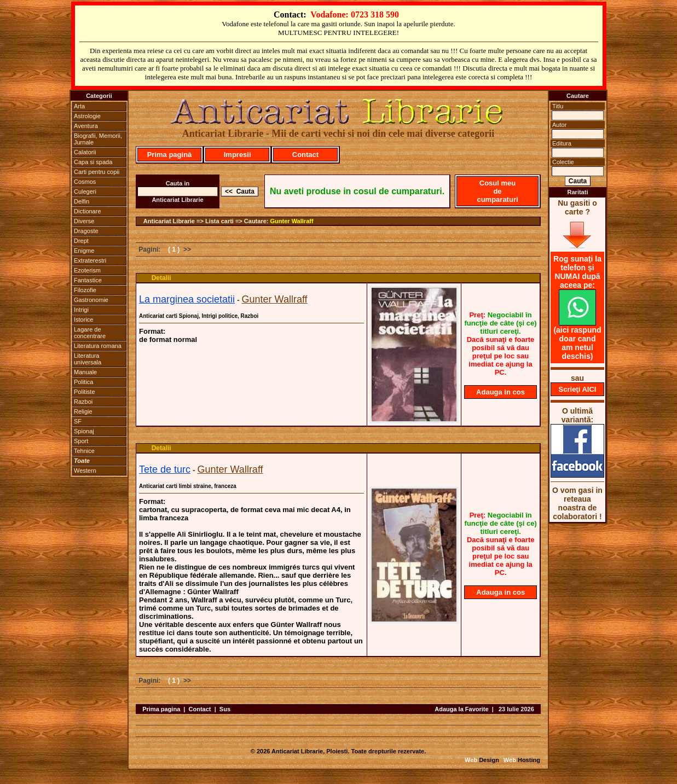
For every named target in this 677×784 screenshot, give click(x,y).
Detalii (161, 278)
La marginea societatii (187, 299)
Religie (83, 411)
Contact (305, 155)
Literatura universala (88, 359)
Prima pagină (170, 155)
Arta (79, 106)
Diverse (84, 221)
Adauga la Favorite (461, 709)
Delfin (82, 201)
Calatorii (85, 152)
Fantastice (88, 280)
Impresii (238, 155)
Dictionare (88, 211)
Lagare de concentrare (90, 333)
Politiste (85, 392)
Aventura (86, 126)
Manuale (85, 372)
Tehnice (84, 451)
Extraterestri (90, 260)
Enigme (84, 251)
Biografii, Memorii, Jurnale (98, 139)
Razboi (83, 402)
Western (85, 471)
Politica (83, 382)
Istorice (83, 320)
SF (78, 421)
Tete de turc (165, 469)
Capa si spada (93, 162)
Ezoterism (87, 270)
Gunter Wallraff (292, 221)
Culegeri (85, 191)
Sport (81, 441)
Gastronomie (91, 300)
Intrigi (81, 310)
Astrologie (87, 116)
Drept (81, 241)
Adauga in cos (500, 392)
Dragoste (86, 231)
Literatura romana (98, 346)
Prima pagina (161, 709)
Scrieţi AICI (578, 389)
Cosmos (85, 182)
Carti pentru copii (97, 172)
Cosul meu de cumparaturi (497, 191)
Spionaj (84, 431)
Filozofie (85, 290)
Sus (225, 709)
